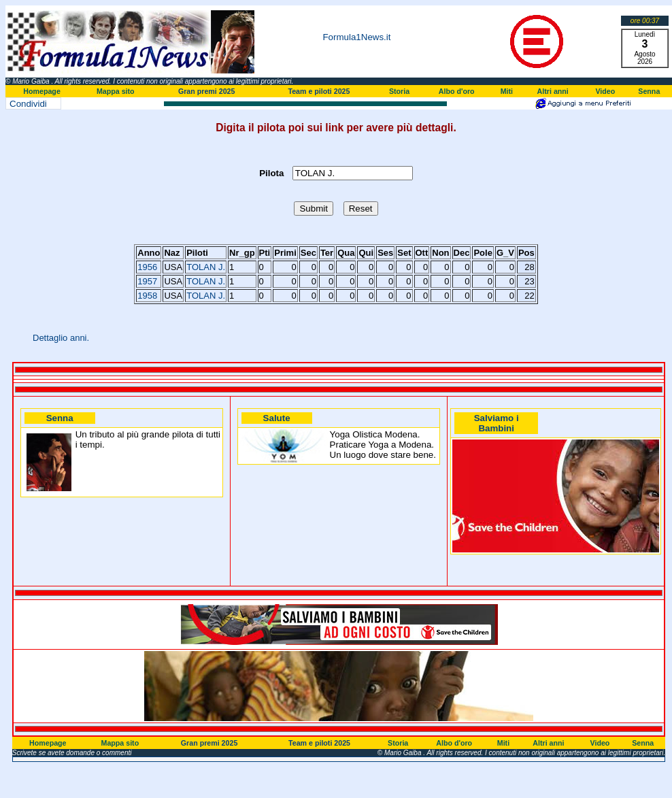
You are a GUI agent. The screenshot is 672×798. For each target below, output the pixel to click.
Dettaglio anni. (61, 338)
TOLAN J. (206, 267)
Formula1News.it (356, 37)
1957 (147, 281)
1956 (147, 267)
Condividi (28, 104)
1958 (147, 296)
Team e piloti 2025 (319, 91)
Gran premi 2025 (207, 91)
